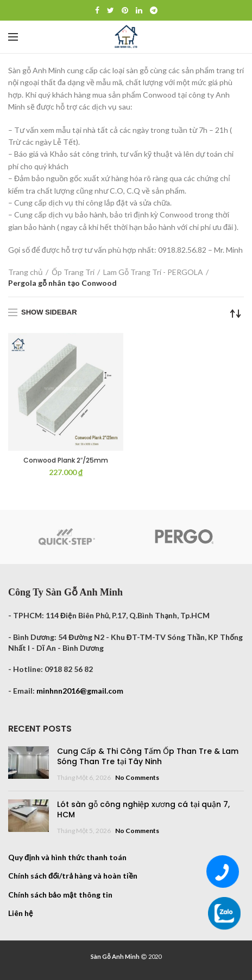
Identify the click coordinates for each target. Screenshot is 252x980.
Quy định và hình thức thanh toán (67, 857)
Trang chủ (26, 272)
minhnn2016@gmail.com (80, 691)
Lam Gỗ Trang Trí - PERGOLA (153, 272)
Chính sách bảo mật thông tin (60, 895)
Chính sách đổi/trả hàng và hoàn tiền (73, 876)
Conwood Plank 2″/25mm (66, 460)
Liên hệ (20, 913)
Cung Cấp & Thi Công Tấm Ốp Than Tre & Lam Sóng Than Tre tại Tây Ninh (148, 757)
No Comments (137, 777)
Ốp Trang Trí (73, 272)
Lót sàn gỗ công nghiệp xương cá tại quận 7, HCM (143, 810)
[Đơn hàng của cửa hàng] (236, 313)
